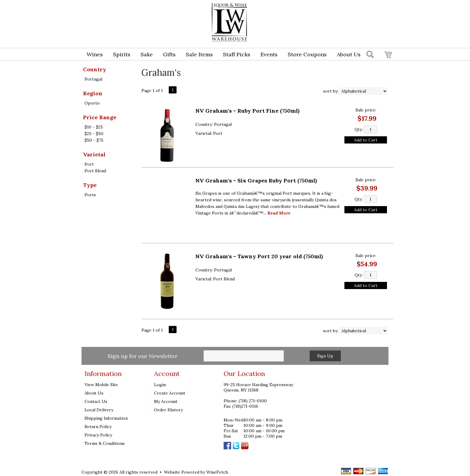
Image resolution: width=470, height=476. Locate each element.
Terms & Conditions (105, 443)
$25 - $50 (94, 134)
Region (93, 93)
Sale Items (199, 54)
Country (95, 69)
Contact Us (96, 401)
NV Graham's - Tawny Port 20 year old (259, 256)
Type (90, 185)
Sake (147, 54)
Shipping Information (106, 418)
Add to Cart (366, 140)
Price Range (100, 117)
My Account (166, 401)
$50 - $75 (94, 140)
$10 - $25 (94, 127)
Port (89, 164)
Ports (90, 195)
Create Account (170, 393)
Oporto (92, 103)
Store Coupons (307, 54)
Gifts (167, 55)
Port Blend (95, 171)
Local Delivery (99, 410)
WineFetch (217, 472)
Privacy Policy (98, 435)
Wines (93, 55)
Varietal (94, 154)
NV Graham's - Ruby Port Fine (247, 111)
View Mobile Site (101, 385)
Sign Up (325, 356)
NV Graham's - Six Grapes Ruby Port (256, 180)
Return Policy (98, 427)
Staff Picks (237, 54)
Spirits (120, 55)
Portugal (93, 79)
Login (345, 11)
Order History (168, 410)
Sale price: (366, 110)
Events (269, 54)
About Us (347, 55)
